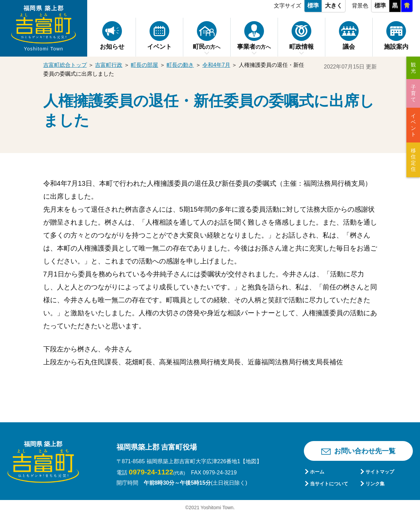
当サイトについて (329, 484)
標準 (313, 6)
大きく (334, 6)
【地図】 (251, 461)
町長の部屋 (144, 65)
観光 (413, 68)
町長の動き (180, 65)
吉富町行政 (109, 65)
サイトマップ (380, 472)
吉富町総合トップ (65, 65)
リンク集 (375, 484)
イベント (413, 125)
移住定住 (413, 160)
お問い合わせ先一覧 (365, 451)
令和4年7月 (216, 65)
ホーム (317, 472)
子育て (413, 93)
